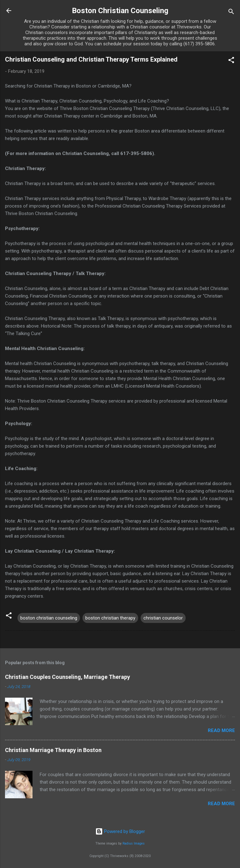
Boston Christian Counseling (120, 11)
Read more (221, 730)
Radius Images (134, 843)
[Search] (231, 13)
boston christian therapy (110, 618)
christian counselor (163, 618)
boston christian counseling (49, 618)
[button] (231, 61)
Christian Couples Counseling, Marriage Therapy (67, 677)
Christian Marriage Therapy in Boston (53, 750)
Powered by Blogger (120, 831)
